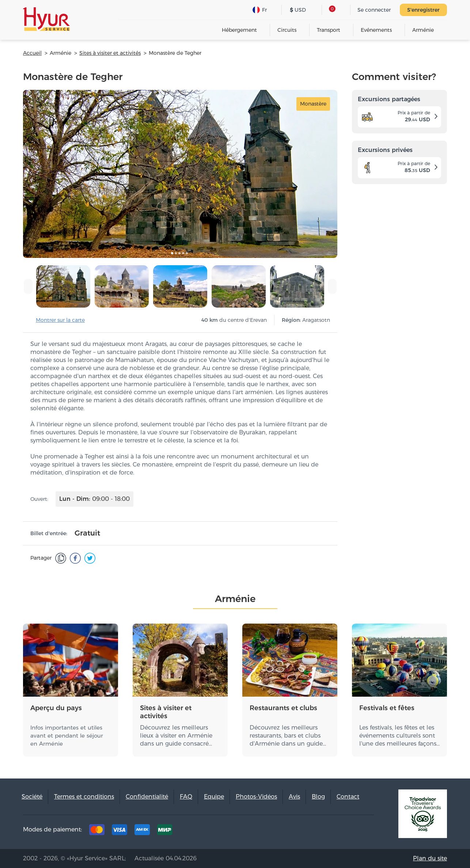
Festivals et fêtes (387, 708)
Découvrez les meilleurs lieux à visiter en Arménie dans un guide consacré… (176, 736)
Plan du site (430, 858)
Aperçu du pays (56, 708)
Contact (348, 797)
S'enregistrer (423, 10)
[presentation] (28, 286)
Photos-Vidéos (256, 797)
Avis (294, 797)
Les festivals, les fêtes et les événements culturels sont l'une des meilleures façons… (399, 736)
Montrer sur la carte (60, 320)
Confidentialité (147, 797)
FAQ (186, 797)
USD (298, 10)
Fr (260, 10)
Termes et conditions (84, 797)
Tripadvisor (296, 831)
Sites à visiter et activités (166, 712)
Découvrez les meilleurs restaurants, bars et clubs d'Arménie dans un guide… (288, 736)
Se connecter (374, 10)
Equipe (214, 797)
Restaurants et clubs (283, 708)
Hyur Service (46, 19)
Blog (318, 797)
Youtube (364, 831)
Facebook (318, 831)
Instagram (341, 831)
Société (32, 797)
